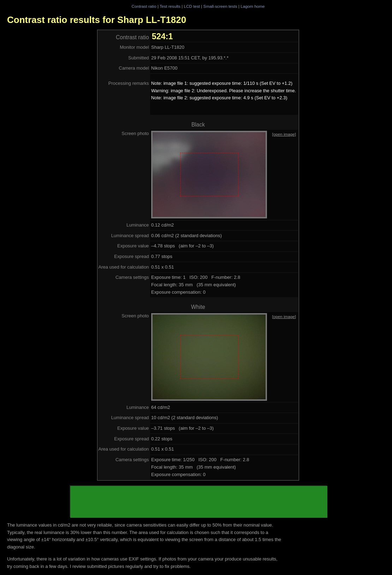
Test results (170, 6)
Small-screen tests (220, 6)
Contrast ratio (144, 6)
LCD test (192, 6)
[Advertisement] (199, 502)
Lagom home (253, 6)
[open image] (284, 134)
